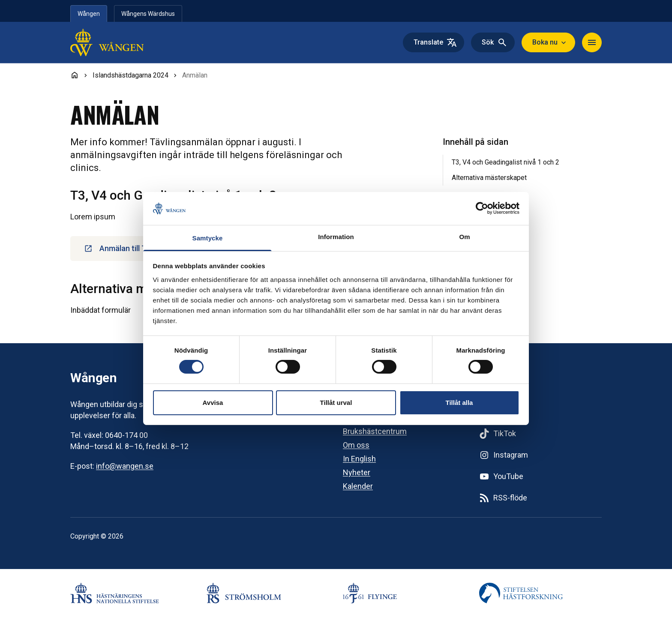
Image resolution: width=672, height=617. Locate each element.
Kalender (358, 486)
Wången (89, 14)
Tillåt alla (459, 403)
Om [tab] (464, 237)
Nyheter (357, 472)
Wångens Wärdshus (148, 14)
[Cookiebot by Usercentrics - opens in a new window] (482, 208)
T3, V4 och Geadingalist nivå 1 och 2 (505, 162)
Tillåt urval (336, 403)
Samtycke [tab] (208, 238)
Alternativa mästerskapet (489, 178)
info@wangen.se (125, 466)
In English (359, 459)
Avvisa (213, 403)
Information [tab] (336, 237)
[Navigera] (592, 42)
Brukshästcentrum (375, 431)
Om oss (356, 445)
